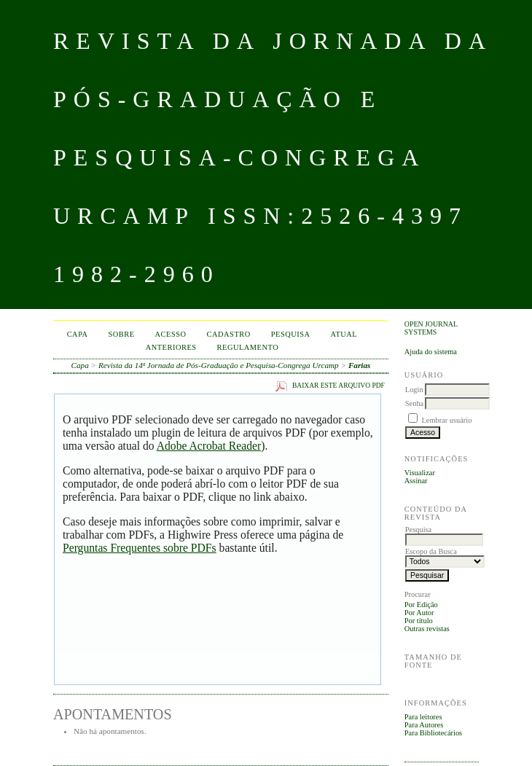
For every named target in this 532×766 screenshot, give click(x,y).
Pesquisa (291, 334)
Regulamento (248, 347)
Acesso (171, 334)
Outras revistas (427, 629)
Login (414, 390)
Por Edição (421, 605)
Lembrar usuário (446, 420)
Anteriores (171, 347)
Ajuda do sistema (431, 352)
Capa (78, 334)
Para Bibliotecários (433, 733)
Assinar (416, 481)
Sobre (122, 334)
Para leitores (423, 717)
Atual (344, 334)
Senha (414, 403)
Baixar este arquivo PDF (339, 386)
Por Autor (419, 613)
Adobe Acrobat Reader (209, 446)
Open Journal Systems (431, 328)
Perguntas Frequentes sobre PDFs (140, 548)
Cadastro (229, 334)
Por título (419, 621)
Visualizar (420, 473)
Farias (359, 365)
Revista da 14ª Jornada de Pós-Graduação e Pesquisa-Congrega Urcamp (219, 365)
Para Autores (424, 725)
